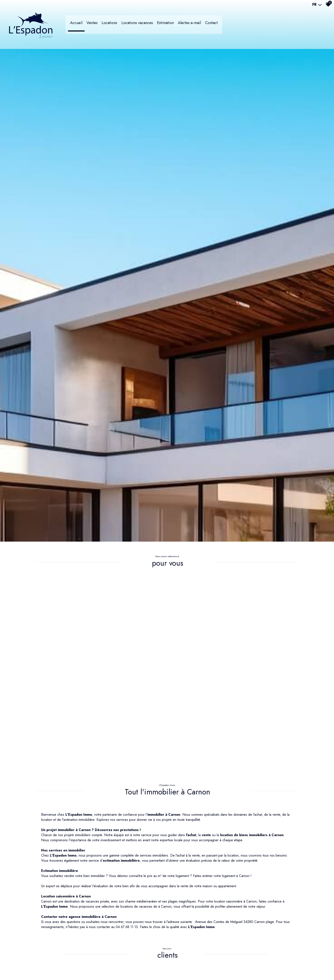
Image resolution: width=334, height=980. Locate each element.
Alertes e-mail (212, 24)
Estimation (186, 24)
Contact (235, 24)
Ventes (109, 24)
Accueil (91, 24)
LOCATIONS (127, 24)
